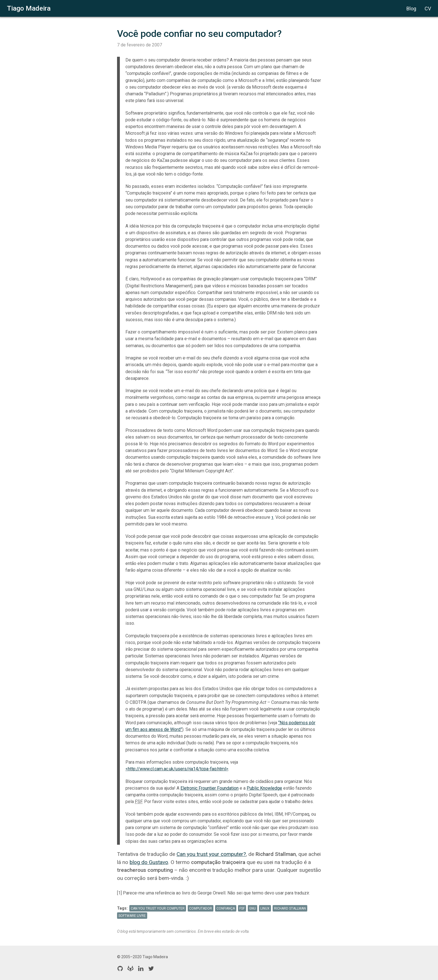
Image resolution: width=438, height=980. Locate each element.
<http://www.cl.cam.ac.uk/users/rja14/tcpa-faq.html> (177, 769)
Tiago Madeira (29, 8)
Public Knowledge (264, 788)
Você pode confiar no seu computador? (199, 34)
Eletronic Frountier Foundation (210, 788)
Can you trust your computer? (211, 854)
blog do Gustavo (149, 862)
